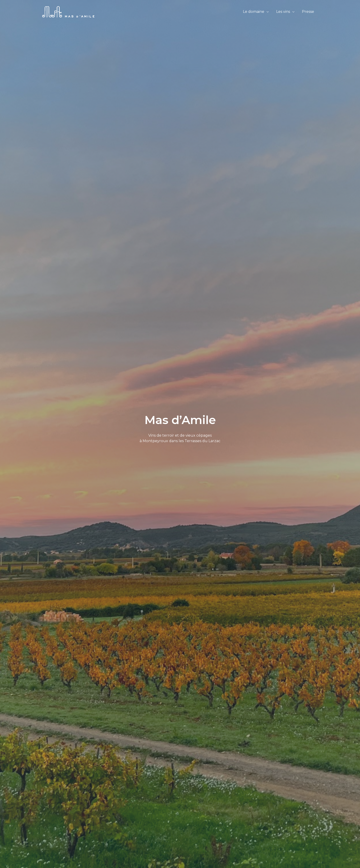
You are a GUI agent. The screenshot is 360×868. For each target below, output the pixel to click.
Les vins (283, 12)
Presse (308, 12)
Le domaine (254, 12)
